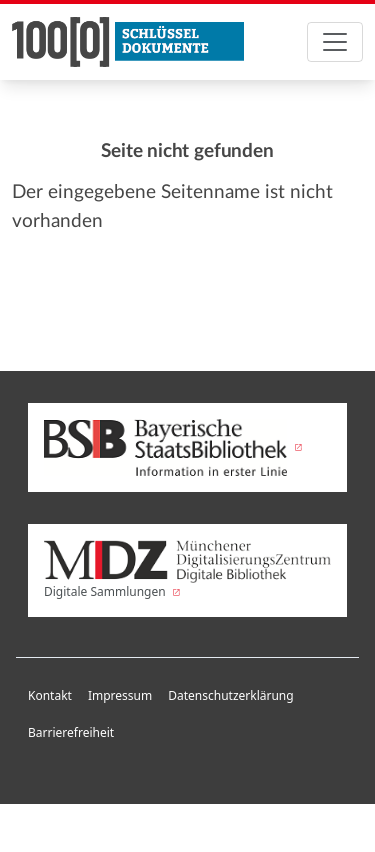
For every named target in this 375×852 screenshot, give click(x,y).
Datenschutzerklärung (230, 695)
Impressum (120, 695)
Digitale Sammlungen (187, 570)
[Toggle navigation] (335, 42)
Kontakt (50, 695)
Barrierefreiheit (71, 732)
